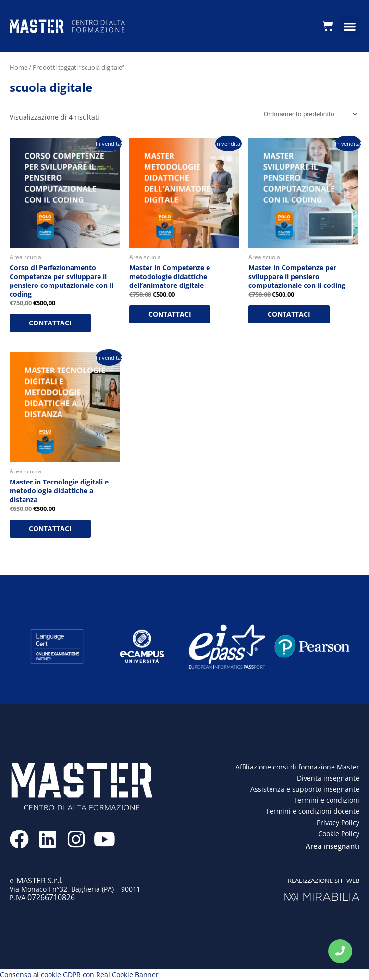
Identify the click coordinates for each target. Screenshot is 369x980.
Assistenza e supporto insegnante (305, 789)
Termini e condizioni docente (313, 812)
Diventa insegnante (328, 778)
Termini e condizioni (326, 800)
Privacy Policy (338, 823)
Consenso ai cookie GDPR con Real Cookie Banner (79, 974)
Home (18, 67)
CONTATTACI (50, 323)
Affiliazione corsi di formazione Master (297, 767)
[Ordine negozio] (309, 114)
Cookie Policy (339, 834)
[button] (350, 26)
